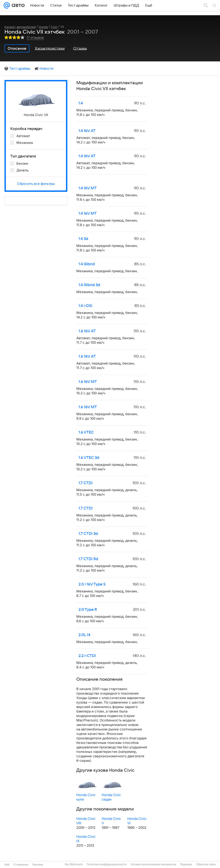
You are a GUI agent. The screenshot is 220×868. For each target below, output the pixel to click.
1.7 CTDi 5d (88, 559)
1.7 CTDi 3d (88, 534)
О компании (21, 865)
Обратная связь (206, 864)
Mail (7, 865)
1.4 (81, 103)
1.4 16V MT (88, 188)
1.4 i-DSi (85, 306)
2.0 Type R (88, 610)
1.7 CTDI (86, 483)
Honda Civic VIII (86, 821)
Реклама (38, 865)
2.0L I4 (84, 635)
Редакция (186, 864)
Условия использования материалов (153, 864)
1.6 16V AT (87, 331)
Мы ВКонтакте (74, 864)
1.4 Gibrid (87, 264)
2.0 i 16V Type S (92, 584)
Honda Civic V (111, 821)
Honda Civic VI (137, 821)
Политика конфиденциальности (107, 864)
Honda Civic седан (111, 797)
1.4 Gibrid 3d (89, 285)
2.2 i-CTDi (87, 656)
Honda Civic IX (86, 839)
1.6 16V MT (88, 382)
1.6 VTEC (86, 432)
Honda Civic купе (86, 797)
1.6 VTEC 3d (89, 458)
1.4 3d (83, 239)
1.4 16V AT (87, 131)
